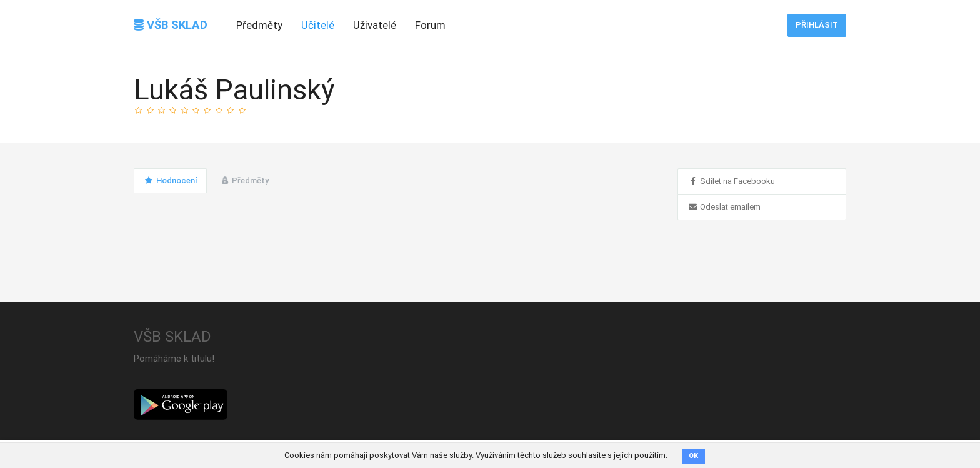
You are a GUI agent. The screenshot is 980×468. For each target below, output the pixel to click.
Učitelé (318, 25)
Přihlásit (817, 25)
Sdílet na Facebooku (731, 181)
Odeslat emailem (724, 207)
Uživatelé (375, 25)
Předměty (259, 25)
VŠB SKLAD (171, 25)
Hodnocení (170, 181)
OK (693, 456)
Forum (430, 25)
